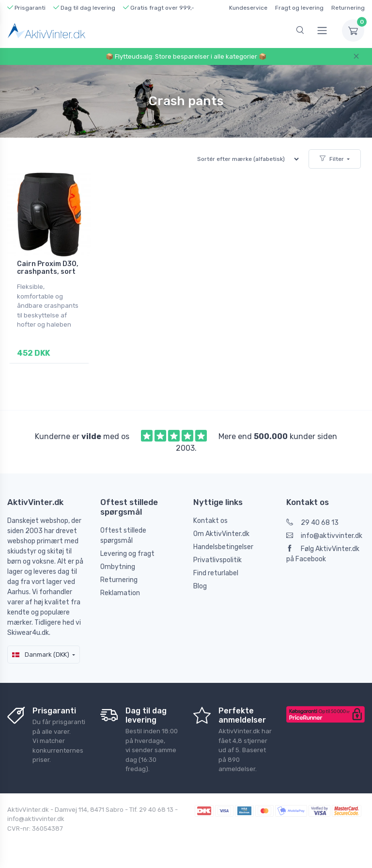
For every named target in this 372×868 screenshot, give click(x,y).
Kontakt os (210, 521)
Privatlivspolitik (217, 560)
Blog (200, 586)
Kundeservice (248, 8)
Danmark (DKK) (41, 655)
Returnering (348, 8)
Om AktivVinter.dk (221, 534)
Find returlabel (216, 573)
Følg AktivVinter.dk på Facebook (323, 554)
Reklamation (120, 593)
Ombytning (118, 567)
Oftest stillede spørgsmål (123, 536)
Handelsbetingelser (223, 547)
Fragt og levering (299, 8)
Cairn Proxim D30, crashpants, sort (48, 268)
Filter (332, 159)
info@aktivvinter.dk (324, 536)
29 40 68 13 (312, 523)
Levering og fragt (127, 554)
